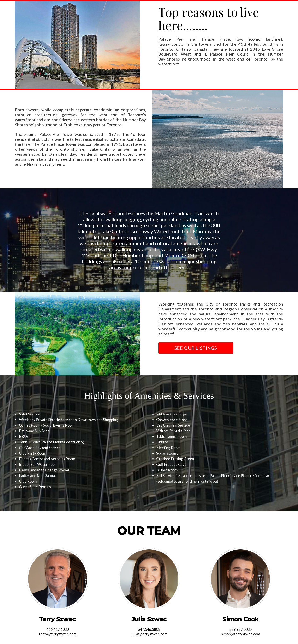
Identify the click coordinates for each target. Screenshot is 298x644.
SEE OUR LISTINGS (196, 348)
